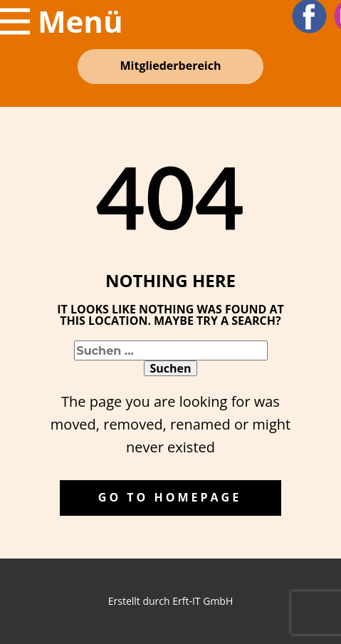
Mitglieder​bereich (171, 66)
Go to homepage (170, 497)
